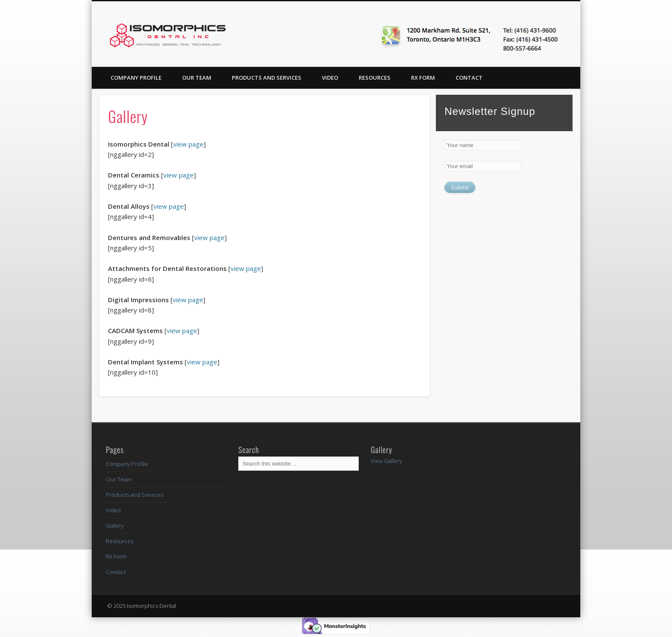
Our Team (197, 78)
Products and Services (267, 78)
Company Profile (136, 78)
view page (188, 144)
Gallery (115, 526)
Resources (375, 78)
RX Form (423, 78)
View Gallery (386, 461)
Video (330, 78)
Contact (469, 78)
